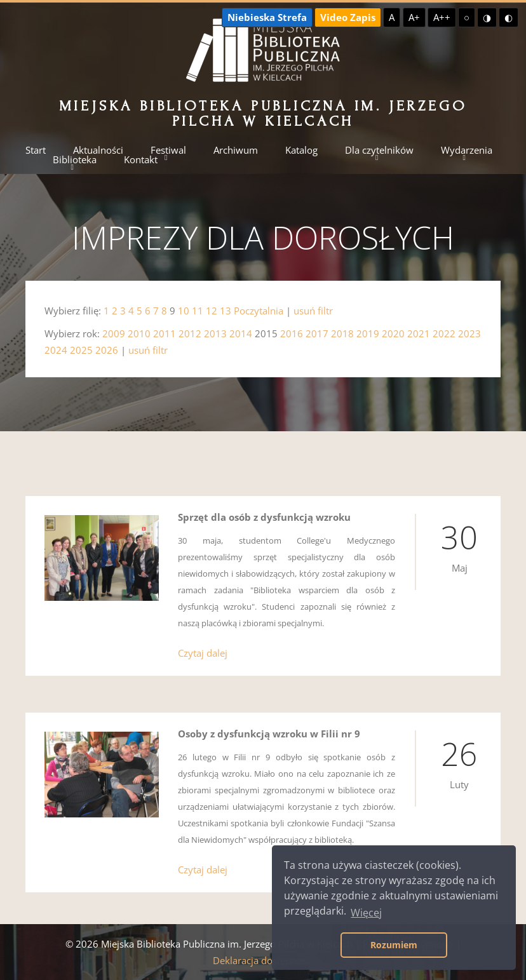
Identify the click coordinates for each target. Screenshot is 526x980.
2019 (368, 333)
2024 (56, 350)
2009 (114, 333)
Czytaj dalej (203, 653)
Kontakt (141, 160)
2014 (241, 333)
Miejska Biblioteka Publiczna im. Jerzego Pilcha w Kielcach (263, 113)
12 (212, 311)
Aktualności (98, 150)
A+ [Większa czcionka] (414, 17)
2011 (165, 333)
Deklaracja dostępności (263, 960)
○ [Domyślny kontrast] (467, 17)
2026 (107, 350)
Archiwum (236, 150)
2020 (393, 333)
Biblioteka (75, 160)
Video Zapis (348, 17)
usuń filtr (313, 311)
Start (36, 150)
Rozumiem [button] (394, 945)
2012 (190, 333)
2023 (469, 333)
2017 (317, 333)
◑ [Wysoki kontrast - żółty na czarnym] (487, 17)
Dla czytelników (379, 150)
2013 (215, 333)
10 (184, 311)
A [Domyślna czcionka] (392, 17)
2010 (139, 333)
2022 (444, 333)
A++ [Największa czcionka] (442, 17)
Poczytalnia (259, 311)
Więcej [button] (366, 913)
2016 (292, 333)
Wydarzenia (467, 150)
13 (226, 311)
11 (198, 311)
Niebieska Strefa (267, 17)
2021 (419, 333)
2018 (342, 333)
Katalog (301, 150)
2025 (81, 350)
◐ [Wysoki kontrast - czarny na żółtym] (509, 17)
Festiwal (168, 150)
